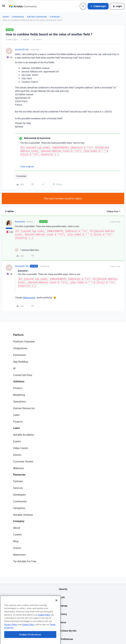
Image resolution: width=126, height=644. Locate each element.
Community (18, 17)
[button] (4, 7)
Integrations (20, 348)
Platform (18, 335)
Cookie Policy (44, 622)
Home (6, 17)
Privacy (63, 614)
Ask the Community (37, 17)
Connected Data (23, 375)
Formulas (55, 17)
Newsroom (19, 555)
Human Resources (24, 408)
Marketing (19, 395)
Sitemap (63, 606)
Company (19, 521)
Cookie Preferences (63, 639)
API (63, 597)
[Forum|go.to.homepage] (23, 6)
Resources (19, 475)
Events (17, 441)
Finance (18, 422)
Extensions (20, 355)
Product (18, 388)
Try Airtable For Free (25, 561)
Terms (63, 622)
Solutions (19, 381)
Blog (16, 541)
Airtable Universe (23, 515)
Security (63, 589)
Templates (19, 508)
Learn (16, 428)
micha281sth (22, 49)
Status (17, 548)
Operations (20, 401)
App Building (21, 362)
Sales (16, 415)
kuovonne (20, 222)
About (17, 528)
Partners (18, 481)
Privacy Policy (11, 631)
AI (14, 368)
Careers (17, 535)
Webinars (19, 468)
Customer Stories (23, 461)
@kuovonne (29, 297)
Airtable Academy (23, 435)
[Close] (56, 607)
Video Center (21, 448)
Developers (20, 495)
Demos (17, 455)
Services (18, 488)
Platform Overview (24, 342)
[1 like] (27, 250)
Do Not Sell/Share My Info (63, 631)
